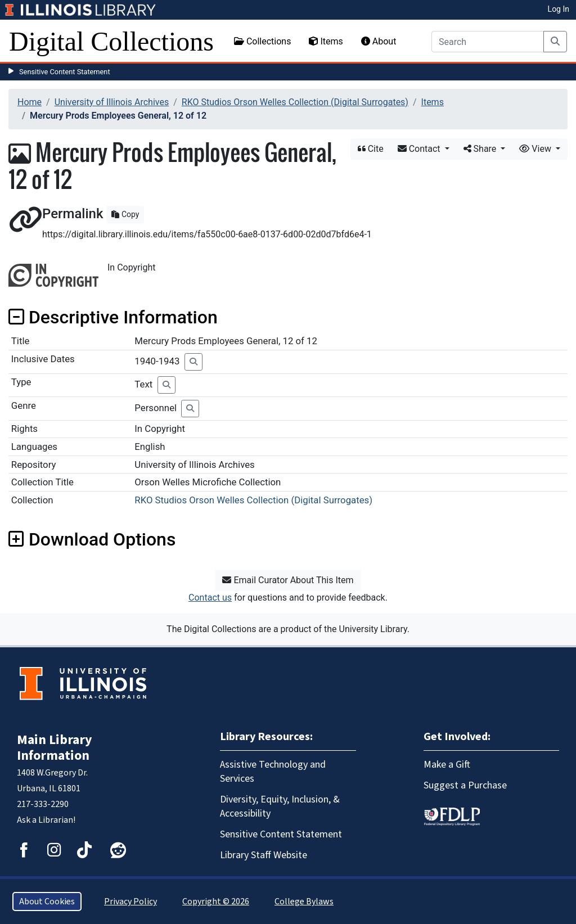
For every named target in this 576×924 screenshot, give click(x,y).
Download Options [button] (92, 539)
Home (30, 102)
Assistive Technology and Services (273, 772)
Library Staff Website (264, 855)
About (379, 41)
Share (481, 149)
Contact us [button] (210, 598)
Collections (263, 41)
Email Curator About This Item (288, 580)
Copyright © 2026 (216, 902)
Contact (420, 149)
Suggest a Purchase (465, 785)
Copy (125, 214)
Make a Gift (447, 765)
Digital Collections (111, 41)
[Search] (488, 42)
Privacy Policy (130, 902)
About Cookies (47, 902)
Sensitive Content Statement (65, 72)
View (536, 149)
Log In (559, 9)
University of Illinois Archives (112, 102)
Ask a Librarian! (46, 820)
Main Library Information (55, 748)
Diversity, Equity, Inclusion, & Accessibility (280, 806)
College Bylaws (304, 902)
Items (326, 41)
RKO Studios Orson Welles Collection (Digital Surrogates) (295, 102)
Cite (371, 149)
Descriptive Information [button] (113, 317)
